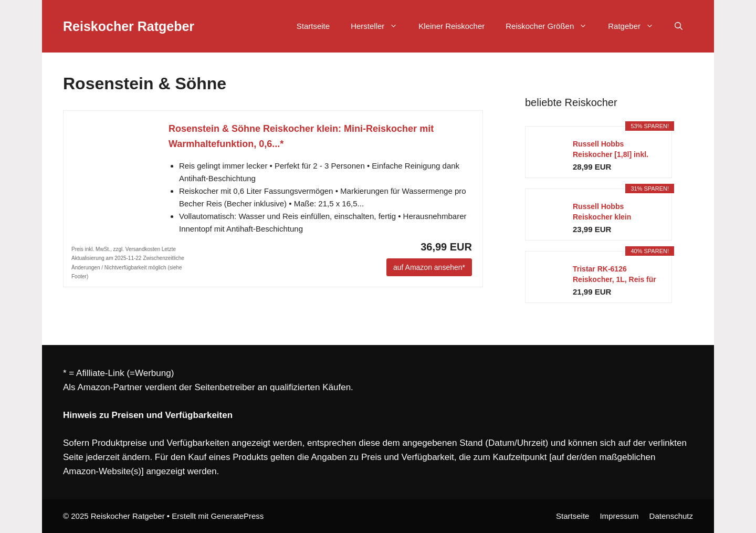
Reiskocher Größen (552, 26)
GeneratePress (237, 516)
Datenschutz (671, 516)
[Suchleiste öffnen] (679, 26)
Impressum (619, 516)
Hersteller (379, 26)
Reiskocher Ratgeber (129, 26)
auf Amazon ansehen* (429, 267)
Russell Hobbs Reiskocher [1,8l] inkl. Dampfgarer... (611, 150)
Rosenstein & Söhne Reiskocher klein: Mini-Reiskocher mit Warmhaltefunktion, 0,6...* (301, 136)
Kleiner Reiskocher (451, 26)
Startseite (313, 26)
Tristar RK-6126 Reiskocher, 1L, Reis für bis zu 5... (615, 275)
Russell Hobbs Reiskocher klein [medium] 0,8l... (602, 212)
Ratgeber (636, 26)
